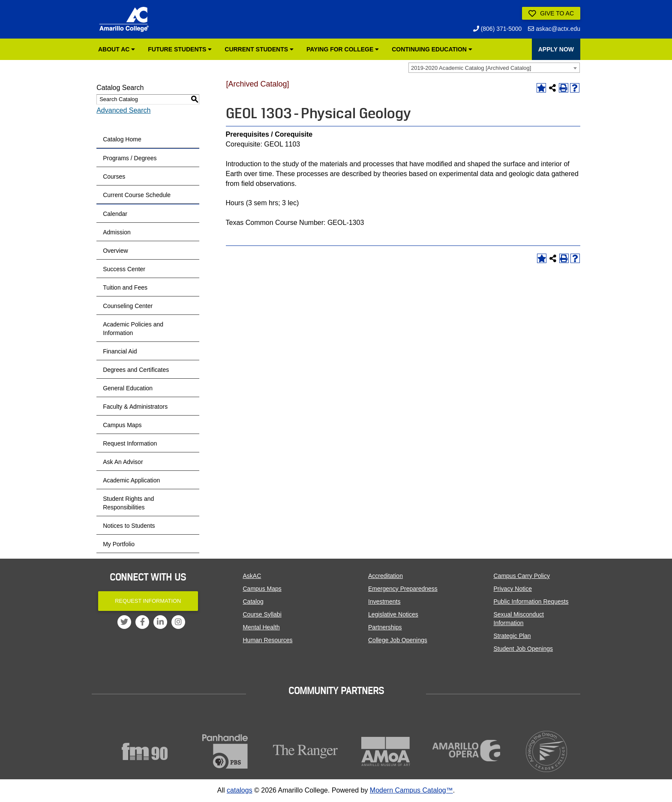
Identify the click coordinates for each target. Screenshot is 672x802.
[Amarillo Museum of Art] (386, 751)
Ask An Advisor (123, 462)
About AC (117, 49)
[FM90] (145, 751)
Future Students (180, 49)
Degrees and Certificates (136, 370)
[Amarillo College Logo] (124, 19)
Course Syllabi (262, 614)
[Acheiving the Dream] (547, 751)
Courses (114, 177)
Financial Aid (120, 351)
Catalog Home (122, 139)
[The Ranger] (306, 751)
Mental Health (261, 627)
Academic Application (131, 480)
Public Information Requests (531, 601)
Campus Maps (122, 425)
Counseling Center (128, 306)
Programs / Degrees (130, 158)
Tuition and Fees (125, 287)
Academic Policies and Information (133, 329)
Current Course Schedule (137, 195)
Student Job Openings (523, 649)
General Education (128, 388)
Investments (384, 601)
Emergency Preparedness (403, 589)
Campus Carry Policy (522, 576)
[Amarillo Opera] (466, 751)
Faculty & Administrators (135, 407)
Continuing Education (432, 49)
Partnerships (385, 627)
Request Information (130, 443)
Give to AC (551, 14)
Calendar (115, 214)
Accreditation (385, 576)
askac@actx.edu (554, 29)
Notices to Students (129, 526)
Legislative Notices (393, 614)
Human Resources (268, 640)
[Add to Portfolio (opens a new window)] (541, 88)
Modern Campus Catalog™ (411, 790)
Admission (117, 232)
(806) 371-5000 (498, 29)
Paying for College (343, 49)
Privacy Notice (513, 589)
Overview (115, 251)
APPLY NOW (556, 49)
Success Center (124, 269)
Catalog (253, 601)
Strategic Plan (512, 636)
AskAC (252, 576)
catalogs (240, 790)
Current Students (259, 49)
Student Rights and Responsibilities (128, 503)
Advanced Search (123, 110)
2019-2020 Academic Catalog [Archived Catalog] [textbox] (471, 68)
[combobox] (494, 68)
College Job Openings (398, 640)
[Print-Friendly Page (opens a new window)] (564, 88)
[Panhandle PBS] (225, 751)
